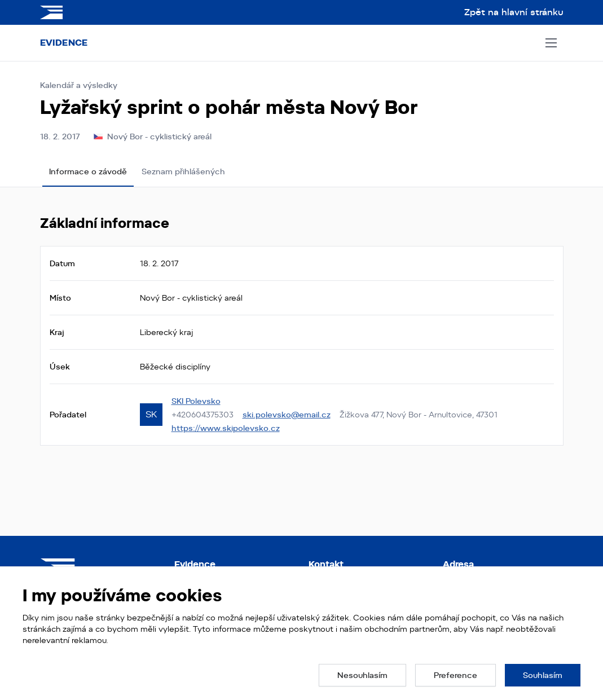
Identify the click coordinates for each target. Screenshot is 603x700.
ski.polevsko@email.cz (287, 415)
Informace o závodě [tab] (88, 171)
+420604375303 (203, 415)
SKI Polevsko (196, 401)
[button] (362, 675)
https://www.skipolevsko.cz (226, 428)
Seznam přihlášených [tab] (183, 171)
